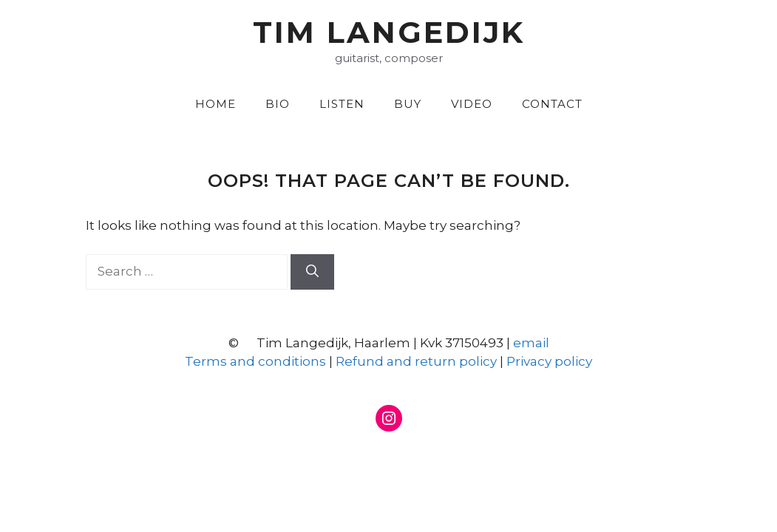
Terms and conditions (255, 361)
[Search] (312, 272)
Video (472, 104)
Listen (342, 104)
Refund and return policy (416, 361)
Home (216, 104)
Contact (552, 104)
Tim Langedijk (389, 32)
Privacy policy (549, 361)
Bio (278, 104)
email (531, 343)
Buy (408, 104)
